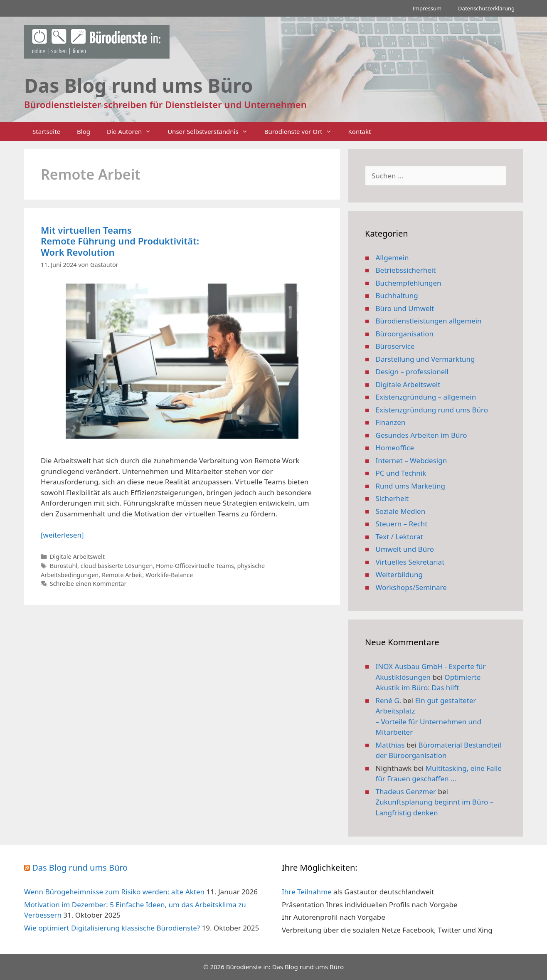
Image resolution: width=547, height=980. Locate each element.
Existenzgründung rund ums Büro (432, 410)
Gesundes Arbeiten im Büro (421, 435)
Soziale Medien (401, 511)
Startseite (46, 131)
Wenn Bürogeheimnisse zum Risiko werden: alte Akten (114, 892)
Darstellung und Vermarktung (425, 359)
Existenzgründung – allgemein (426, 397)
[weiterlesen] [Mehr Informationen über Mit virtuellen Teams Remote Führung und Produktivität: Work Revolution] (62, 535)
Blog (84, 131)
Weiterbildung (399, 574)
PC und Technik (401, 473)
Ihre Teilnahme (307, 892)
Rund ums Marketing (411, 486)
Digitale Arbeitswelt (77, 557)
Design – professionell (412, 372)
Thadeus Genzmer (406, 791)
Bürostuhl (64, 566)
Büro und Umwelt (405, 308)
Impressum (427, 8)
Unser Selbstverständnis (212, 132)
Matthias (390, 745)
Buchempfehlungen (409, 283)
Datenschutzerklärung (486, 8)
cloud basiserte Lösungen (117, 566)
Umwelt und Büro (405, 549)
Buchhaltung (397, 295)
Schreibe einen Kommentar (88, 584)
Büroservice (395, 346)
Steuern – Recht (402, 524)
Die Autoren (133, 132)
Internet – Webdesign (411, 460)
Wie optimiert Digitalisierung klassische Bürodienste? (112, 928)
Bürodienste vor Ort (302, 132)
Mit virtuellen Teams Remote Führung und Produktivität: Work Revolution (120, 241)
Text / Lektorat (399, 537)
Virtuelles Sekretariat (410, 562)
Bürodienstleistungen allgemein (429, 321)
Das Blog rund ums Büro (80, 868)
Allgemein (392, 258)
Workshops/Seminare (411, 587)
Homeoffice (395, 448)
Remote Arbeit (122, 575)
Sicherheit (392, 498)
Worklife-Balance (169, 575)
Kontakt (360, 131)
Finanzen (391, 422)
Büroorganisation (405, 334)
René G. (389, 700)
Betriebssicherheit (406, 270)
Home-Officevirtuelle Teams (195, 566)
